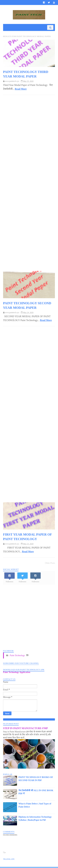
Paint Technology (17, 657)
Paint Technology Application (17, 673)
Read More (21, 90)
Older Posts (50, 564)
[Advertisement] (29, 182)
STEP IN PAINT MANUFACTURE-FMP (25, 729)
